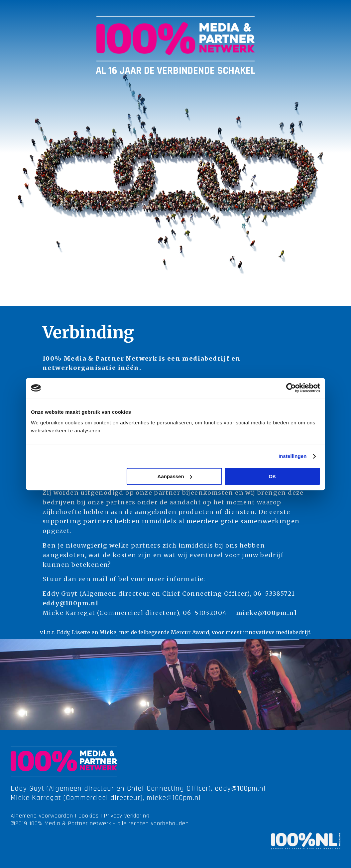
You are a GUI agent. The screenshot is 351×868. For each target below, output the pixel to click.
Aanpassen (175, 476)
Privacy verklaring (127, 816)
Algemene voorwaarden (42, 816)
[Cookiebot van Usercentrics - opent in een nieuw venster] (291, 388)
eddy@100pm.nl (70, 603)
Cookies (89, 816)
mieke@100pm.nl (267, 613)
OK (272, 476)
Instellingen (293, 456)
